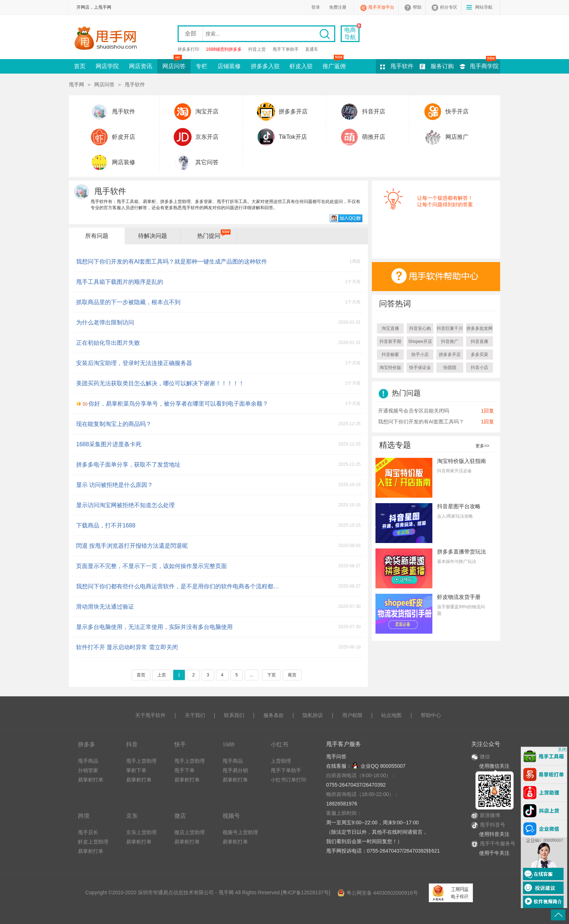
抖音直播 (479, 341)
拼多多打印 (188, 49)
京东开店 (207, 137)
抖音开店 (374, 111)
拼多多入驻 (265, 66)
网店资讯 (141, 66)
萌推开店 (374, 137)
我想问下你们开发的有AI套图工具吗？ (421, 422)
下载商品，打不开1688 (106, 525)
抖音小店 (479, 368)
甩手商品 (88, 761)
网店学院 (107, 66)
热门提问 (209, 236)
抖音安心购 (420, 328)
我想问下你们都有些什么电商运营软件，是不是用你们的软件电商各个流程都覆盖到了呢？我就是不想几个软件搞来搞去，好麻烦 (179, 586)
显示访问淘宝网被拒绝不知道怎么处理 (125, 505)
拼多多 (87, 744)
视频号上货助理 (240, 832)
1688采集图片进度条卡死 (109, 444)
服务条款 (274, 715)
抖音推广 (450, 341)
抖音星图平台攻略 (459, 506)
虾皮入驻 (301, 66)
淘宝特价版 (390, 368)
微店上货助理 (190, 832)
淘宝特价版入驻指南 (462, 461)
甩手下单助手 (286, 49)
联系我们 (234, 715)
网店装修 (124, 162)
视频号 (231, 816)
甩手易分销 (235, 770)
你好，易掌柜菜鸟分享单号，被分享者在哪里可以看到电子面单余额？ (175, 404)
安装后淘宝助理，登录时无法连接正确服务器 (134, 363)
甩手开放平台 (381, 7)
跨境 (84, 816)
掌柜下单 (136, 770)
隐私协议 (313, 715)
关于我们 (195, 715)
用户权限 (352, 715)
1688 (229, 744)
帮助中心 (431, 715)
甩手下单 (184, 770)
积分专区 (449, 7)
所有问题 (97, 236)
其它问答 (207, 162)
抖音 (132, 744)
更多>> (482, 446)
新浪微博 (486, 815)
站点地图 (391, 715)
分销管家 (88, 770)
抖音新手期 (390, 341)
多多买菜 (479, 355)
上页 (162, 675)
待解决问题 (153, 236)
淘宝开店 (207, 111)
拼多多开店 (293, 111)
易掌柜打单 (91, 780)
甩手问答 (336, 757)
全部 (191, 34)
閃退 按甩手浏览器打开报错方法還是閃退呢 (132, 546)
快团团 (450, 368)
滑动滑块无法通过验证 (105, 607)
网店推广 (457, 137)
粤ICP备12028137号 (306, 892)
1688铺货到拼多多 (224, 49)
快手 (180, 744)
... (252, 675)
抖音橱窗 (390, 355)
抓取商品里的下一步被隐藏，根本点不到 (128, 302)
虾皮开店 (124, 137)
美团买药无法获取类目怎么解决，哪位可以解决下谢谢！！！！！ (160, 383)
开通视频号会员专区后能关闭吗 (414, 411)
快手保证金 (420, 368)
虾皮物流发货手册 (459, 597)
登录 (316, 7)
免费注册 (338, 7)
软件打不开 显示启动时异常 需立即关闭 (127, 647)
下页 (271, 675)
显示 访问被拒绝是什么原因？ (115, 485)
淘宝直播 (390, 328)
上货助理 (281, 761)
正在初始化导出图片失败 (108, 343)
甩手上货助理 (141, 761)
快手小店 (420, 355)
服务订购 (442, 66)
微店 (180, 816)
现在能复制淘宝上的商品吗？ (114, 424)
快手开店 (457, 111)
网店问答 (174, 64)
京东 (132, 816)
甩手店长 (88, 832)
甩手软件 (402, 66)
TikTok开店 (293, 137)
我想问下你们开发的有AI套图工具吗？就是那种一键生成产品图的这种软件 (172, 262)
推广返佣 (334, 64)
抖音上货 (257, 49)
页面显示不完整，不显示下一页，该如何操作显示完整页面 (151, 566)
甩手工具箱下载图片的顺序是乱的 (120, 282)
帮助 (417, 7)
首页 (80, 66)
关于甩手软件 (150, 715)
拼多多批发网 (479, 328)
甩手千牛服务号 (498, 844)
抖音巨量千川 (450, 328)
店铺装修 (229, 66)
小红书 (279, 744)
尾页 (292, 675)
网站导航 (484, 7)
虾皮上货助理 (93, 842)
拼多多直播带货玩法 (462, 552)
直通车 (312, 49)
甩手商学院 (484, 66)
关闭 (562, 750)
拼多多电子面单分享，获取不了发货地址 (128, 465)
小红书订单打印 (288, 780)
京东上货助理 (141, 832)
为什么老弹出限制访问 (105, 322)
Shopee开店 (420, 341)
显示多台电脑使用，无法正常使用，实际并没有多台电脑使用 (154, 627)
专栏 (202, 66)
